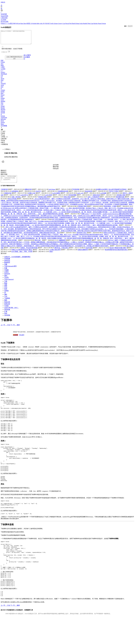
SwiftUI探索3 (56, 197)
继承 (6, 304)
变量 (6, 268)
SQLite (18, 23)
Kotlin (35, 23)
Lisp (92, 23)
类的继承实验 (120, 201)
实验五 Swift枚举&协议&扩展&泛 (22, 254)
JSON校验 (4, 128)
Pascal (67, 23)
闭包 (6, 291)
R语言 (28, 23)
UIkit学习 (38, 195)
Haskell (85, 23)
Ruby (38, 23)
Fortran (104, 23)
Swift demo (52, 193)
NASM (3, 115)
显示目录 (4, 257)
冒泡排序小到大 (82, 237)
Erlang (77, 23)
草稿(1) (7, 152)
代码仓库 (56, 171)
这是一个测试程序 (93, 201)
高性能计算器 (121, 199)
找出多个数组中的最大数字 (118, 252)
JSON (2, 81)
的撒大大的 (32, 197)
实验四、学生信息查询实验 (29, 252)
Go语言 (11, 23)
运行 (3, 134)
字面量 (6, 274)
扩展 (6, 315)
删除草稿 (15, 160)
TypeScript (4, 120)
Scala (81, 23)
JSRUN (3, 2)
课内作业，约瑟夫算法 (62, 252)
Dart (25, 23)
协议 (6, 317)
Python (3, 23)
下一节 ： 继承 (15, 329)
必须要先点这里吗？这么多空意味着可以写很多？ (112, 193)
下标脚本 (7, 302)
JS (24, 61)
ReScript (3, 122)
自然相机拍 (15, 195)
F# (44, 23)
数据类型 (7, 266)
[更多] (51, 256)
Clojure (3, 93)
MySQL (3, 112)
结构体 (6, 295)
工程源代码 (4, 193)
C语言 (3, 70)
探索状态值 (8, 197)
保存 (3, 136)
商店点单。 (38, 244)
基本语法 (7, 265)
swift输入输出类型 (55, 254)
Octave (3, 125)
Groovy (61, 23)
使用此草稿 (8, 160)
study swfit (80, 197)
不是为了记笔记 (114, 195)
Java (2, 66)
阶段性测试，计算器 (110, 210)
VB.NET (47, 23)
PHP (15, 23)
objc (42, 23)
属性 (6, 298)
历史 (3, 143)
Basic (2, 127)
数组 (6, 287)
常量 (6, 272)
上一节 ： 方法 (5, 329)
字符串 (6, 282)
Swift (52, 23)
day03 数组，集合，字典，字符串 (22, 256)
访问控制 (7, 319)
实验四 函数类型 (83, 254)
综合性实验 (89, 252)
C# (32, 23)
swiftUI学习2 (24, 199)
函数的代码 (28, 193)
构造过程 (7, 306)
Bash (74, 23)
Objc (2, 83)
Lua (64, 23)
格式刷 (4, 141)
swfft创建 (103, 197)
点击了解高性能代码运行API (14, 60)
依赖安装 (4, 147)
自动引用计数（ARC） (12, 312)
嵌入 (3, 145)
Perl (71, 23)
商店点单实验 (12, 203)
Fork (3, 138)
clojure (56, 23)
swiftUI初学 (49, 199)
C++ (7, 23)
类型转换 (7, 314)
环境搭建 (7, 263)
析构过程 (7, 308)
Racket (96, 23)
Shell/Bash (4, 77)
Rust (22, 23)
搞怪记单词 (97, 199)
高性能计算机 (43, 201)
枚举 (6, 293)
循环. (6, 280)
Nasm (100, 23)
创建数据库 (62, 244)
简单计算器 (67, 201)
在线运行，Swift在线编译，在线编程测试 (17, 261)
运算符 (6, 276)
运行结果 (56, 167)
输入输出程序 (87, 244)
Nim (89, 23)
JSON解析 (27, 60)
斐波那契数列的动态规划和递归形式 (116, 254)
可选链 (6, 310)
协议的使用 (88, 195)
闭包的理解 (73, 199)
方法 (6, 300)
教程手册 (56, 169)
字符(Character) (9, 283)
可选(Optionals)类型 (10, 270)
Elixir (2, 123)
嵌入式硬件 (27, 58)
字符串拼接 (76, 193)
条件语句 (7, 278)
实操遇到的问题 (63, 195)
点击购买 (16, 339)
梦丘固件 (22, 339)
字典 (6, 285)
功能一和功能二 (16, 201)
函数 (6, 289)
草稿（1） (5, 139)
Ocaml (3, 109)
